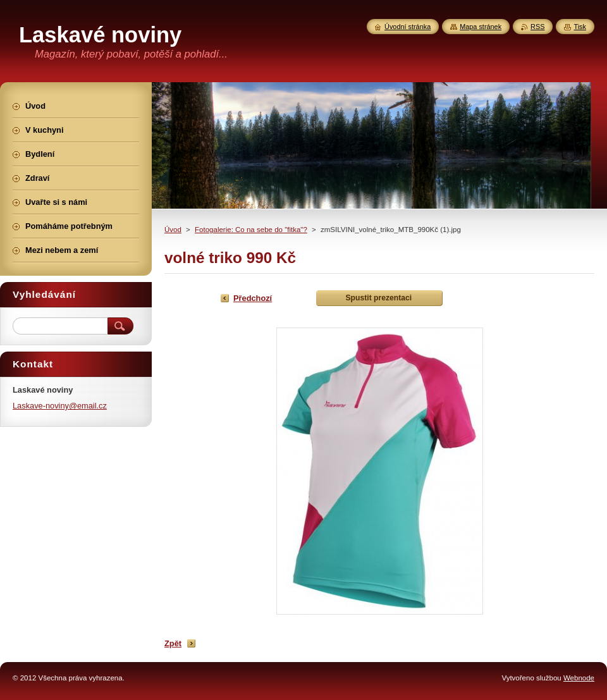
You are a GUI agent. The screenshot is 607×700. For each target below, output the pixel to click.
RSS (537, 27)
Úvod (173, 230)
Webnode (579, 678)
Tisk (580, 27)
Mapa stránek (481, 27)
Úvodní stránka (408, 27)
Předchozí (253, 298)
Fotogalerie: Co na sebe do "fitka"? (251, 230)
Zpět (173, 643)
